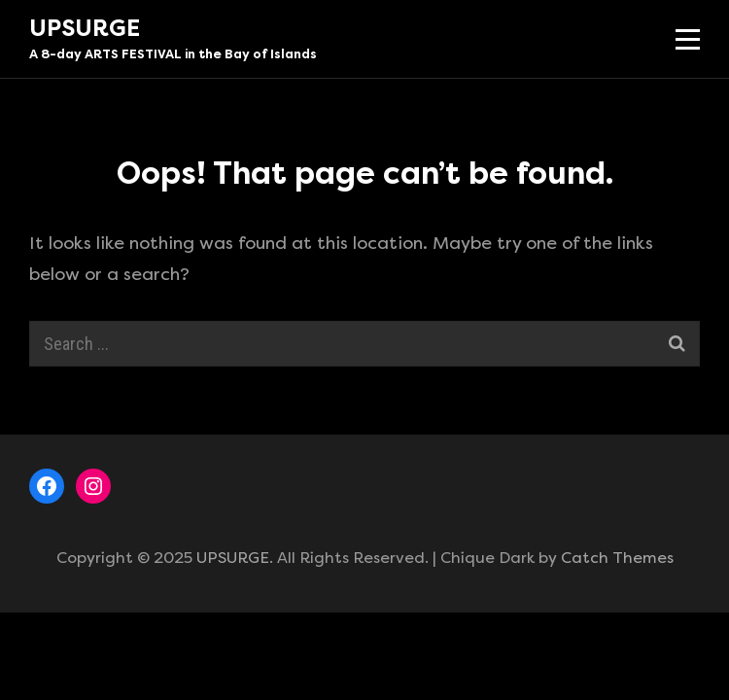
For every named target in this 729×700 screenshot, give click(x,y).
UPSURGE (85, 28)
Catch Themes (617, 558)
